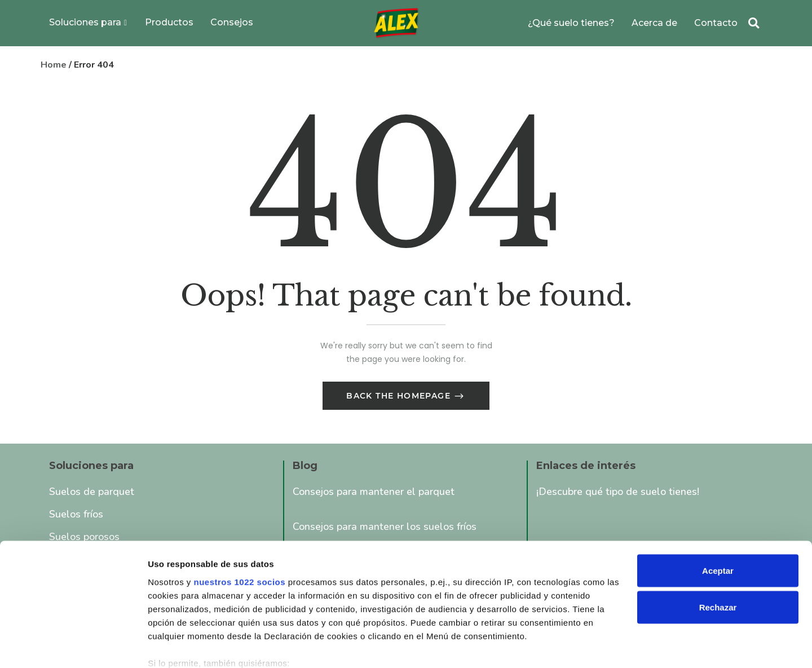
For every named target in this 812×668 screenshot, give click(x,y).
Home (54, 65)
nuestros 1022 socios (239, 521)
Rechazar (718, 547)
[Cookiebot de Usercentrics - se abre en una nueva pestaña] (73, 646)
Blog (305, 467)
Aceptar (718, 510)
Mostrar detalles (181, 646)
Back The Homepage (400, 397)
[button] (754, 23)
